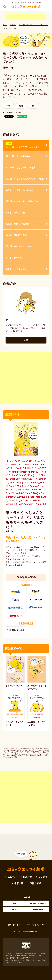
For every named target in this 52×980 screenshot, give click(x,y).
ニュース (12, 877)
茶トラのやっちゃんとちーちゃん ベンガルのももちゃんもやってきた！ (25, 520)
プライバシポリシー (34, 925)
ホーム (5, 25)
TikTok (13, 909)
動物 (21, 106)
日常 (8, 106)
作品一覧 (13, 25)
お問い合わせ (13, 925)
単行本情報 (35, 884)
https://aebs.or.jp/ (16, 962)
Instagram (37, 909)
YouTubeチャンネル (37, 903)
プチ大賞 (43, 877)
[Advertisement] (26, 17)
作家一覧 (19, 884)
